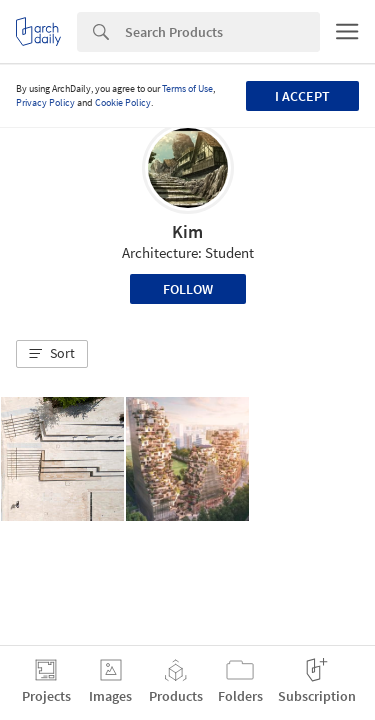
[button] (52, 354)
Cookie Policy (123, 102)
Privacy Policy (45, 102)
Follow (188, 289)
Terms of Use (187, 88)
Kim (187, 231)
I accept (302, 96)
